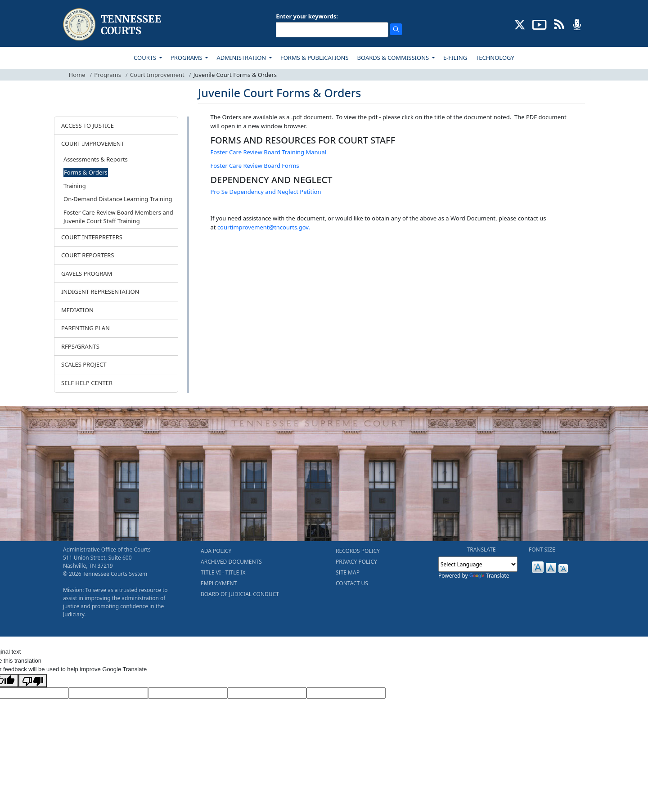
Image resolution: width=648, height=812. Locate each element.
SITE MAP (348, 572)
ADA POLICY (216, 551)
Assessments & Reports (96, 159)
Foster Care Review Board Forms (255, 166)
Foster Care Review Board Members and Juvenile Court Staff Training (118, 217)
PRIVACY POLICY (356, 562)
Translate (489, 576)
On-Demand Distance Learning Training (118, 199)
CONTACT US (352, 583)
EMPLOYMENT (219, 583)
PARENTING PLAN (85, 328)
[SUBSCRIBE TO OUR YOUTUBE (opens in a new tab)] (540, 24)
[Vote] (346, 693)
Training (75, 186)
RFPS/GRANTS (80, 346)
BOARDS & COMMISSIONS (394, 58)
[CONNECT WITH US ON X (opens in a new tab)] (520, 24)
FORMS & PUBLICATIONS (315, 58)
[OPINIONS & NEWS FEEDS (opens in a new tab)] (559, 24)
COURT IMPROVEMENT (93, 144)
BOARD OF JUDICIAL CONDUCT (240, 594)
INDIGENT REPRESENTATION (100, 292)
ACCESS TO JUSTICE (88, 126)
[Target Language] (108, 693)
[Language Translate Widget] (478, 564)
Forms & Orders (86, 172)
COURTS (146, 58)
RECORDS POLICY (358, 551)
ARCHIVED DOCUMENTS (231, 562)
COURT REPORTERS (88, 255)
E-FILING (455, 58)
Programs (108, 75)
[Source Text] (188, 693)
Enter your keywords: (307, 16)
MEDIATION (77, 310)
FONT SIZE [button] (542, 550)
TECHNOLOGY (495, 58)
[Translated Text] (267, 693)
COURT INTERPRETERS (92, 237)
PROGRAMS (187, 58)
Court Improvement (157, 75)
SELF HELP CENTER (87, 383)
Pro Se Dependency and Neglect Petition (266, 192)
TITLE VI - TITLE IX (223, 572)
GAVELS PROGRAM (87, 274)
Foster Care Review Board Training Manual (269, 152)
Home (77, 75)
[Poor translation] (33, 681)
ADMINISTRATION (242, 58)
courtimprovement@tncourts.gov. (264, 227)
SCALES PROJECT (84, 364)
